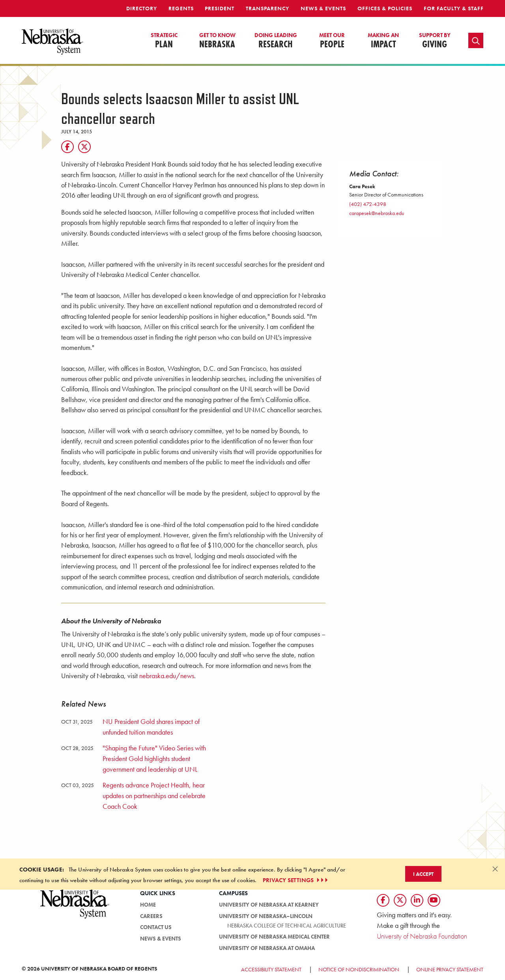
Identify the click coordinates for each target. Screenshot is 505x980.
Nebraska (217, 41)
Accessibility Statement (271, 969)
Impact (383, 41)
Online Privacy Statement (450, 969)
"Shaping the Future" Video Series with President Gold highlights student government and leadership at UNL (154, 758)
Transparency (267, 8)
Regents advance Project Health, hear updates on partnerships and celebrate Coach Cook (154, 796)
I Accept (423, 874)
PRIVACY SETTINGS (296, 880)
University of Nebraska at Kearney (269, 905)
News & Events (323, 8)
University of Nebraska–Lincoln (266, 916)
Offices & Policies (385, 8)
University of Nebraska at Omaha (267, 948)
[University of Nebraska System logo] (75, 908)
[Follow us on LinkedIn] (417, 900)
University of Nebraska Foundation (422, 936)
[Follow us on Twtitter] (400, 900)
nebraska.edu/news (167, 676)
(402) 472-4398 (368, 204)
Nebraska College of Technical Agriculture (287, 926)
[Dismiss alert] (495, 869)
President (220, 8)
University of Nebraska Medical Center (274, 937)
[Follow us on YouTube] (434, 900)
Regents (181, 8)
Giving (435, 41)
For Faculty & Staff (454, 8)
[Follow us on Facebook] (383, 900)
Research (276, 41)
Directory (142, 8)
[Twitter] (84, 147)
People (332, 41)
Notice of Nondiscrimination (359, 969)
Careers (151, 916)
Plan (164, 41)
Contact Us (156, 927)
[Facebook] (67, 147)
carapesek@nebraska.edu (377, 213)
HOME (148, 905)
